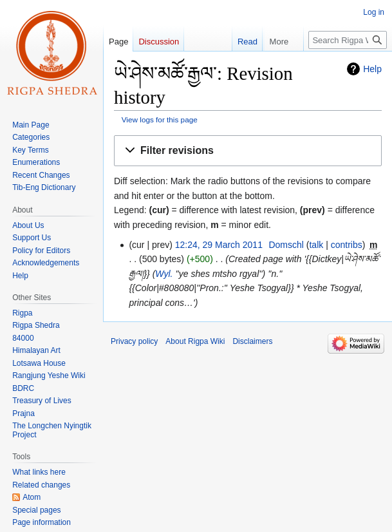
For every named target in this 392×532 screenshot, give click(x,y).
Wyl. (164, 274)
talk (316, 245)
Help (372, 69)
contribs (347, 245)
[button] (248, 151)
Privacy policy (134, 341)
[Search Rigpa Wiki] (348, 40)
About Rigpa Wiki (195, 341)
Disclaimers (252, 341)
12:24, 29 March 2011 (219, 245)
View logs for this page (160, 119)
